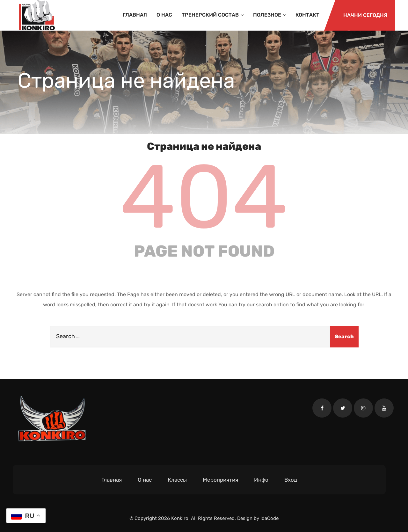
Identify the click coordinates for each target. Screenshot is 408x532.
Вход (291, 480)
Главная (135, 15)
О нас (164, 15)
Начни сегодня (365, 15)
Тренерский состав (213, 15)
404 (204, 197)
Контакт (307, 15)
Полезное (270, 15)
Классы (177, 480)
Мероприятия (220, 480)
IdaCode (270, 518)
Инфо (261, 480)
